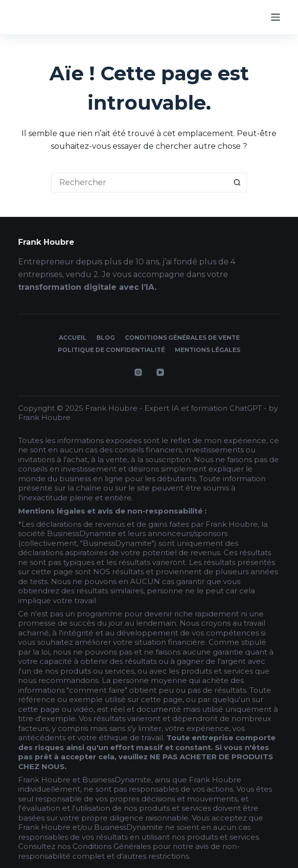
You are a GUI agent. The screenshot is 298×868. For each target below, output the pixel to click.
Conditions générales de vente (182, 338)
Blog (106, 338)
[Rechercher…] (139, 183)
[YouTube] (160, 372)
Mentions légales (207, 350)
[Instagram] (138, 372)
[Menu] (275, 17)
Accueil (73, 338)
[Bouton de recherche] (237, 183)
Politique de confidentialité (111, 350)
